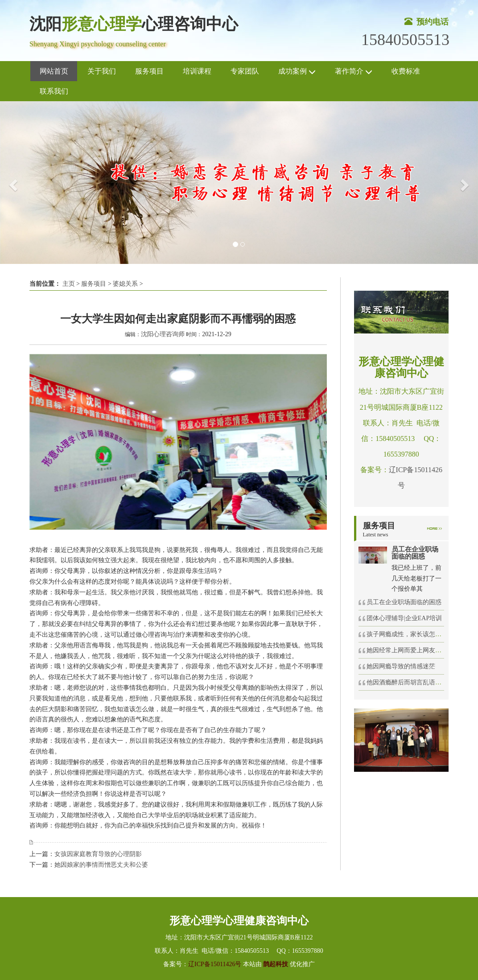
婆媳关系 (125, 284)
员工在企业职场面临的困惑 (404, 602)
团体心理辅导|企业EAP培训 (404, 618)
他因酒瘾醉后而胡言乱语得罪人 (410, 682)
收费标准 (406, 71)
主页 (69, 284)
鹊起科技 (276, 964)
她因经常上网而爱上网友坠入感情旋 (416, 650)
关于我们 (102, 71)
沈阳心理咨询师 (163, 334)
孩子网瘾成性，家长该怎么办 (407, 634)
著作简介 (354, 72)
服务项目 (149, 71)
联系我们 (54, 91)
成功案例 (297, 72)
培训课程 (197, 71)
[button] (12, 183)
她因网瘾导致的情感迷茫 (401, 666)
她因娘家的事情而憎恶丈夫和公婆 (101, 865)
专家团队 (245, 71)
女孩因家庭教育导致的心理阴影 (98, 854)
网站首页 (54, 71)
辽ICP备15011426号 (215, 964)
